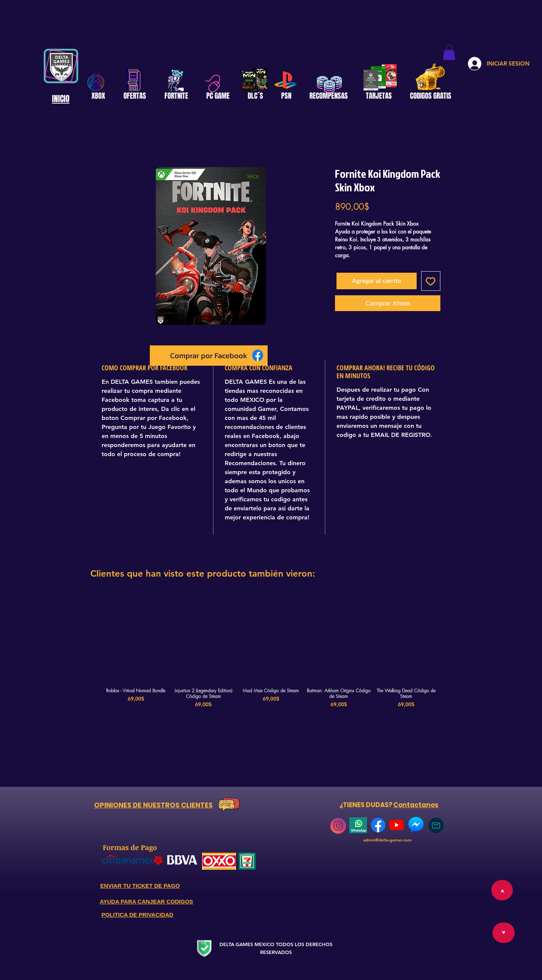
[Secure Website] (204, 948)
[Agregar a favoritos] (431, 281)
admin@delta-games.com (387, 840)
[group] (271, 654)
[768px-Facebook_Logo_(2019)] (378, 825)
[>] (503, 933)
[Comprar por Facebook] (209, 356)
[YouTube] (397, 825)
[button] (449, 53)
